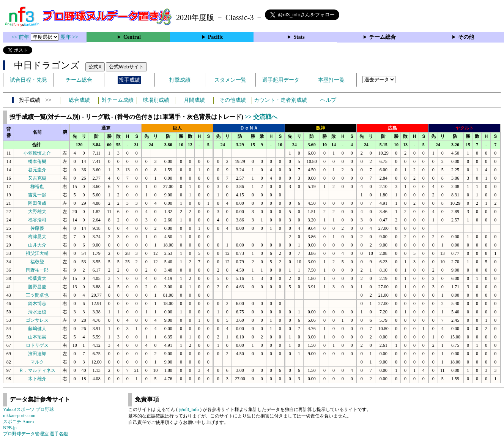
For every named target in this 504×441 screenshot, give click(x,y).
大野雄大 (37, 212)
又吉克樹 (37, 178)
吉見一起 (37, 195)
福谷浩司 (37, 220)
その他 (466, 37)
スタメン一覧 (230, 80)
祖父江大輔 (37, 253)
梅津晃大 (37, 237)
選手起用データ (281, 80)
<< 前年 (21, 37)
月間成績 (194, 100)
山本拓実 (37, 337)
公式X (95, 67)
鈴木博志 (37, 303)
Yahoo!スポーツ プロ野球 (28, 409)
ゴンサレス (37, 320)
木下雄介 (37, 379)
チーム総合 (383, 37)
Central (132, 37)
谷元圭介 (37, 170)
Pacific (216, 37)
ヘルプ (328, 100)
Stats (299, 37)
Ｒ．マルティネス (37, 370)
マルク (37, 362)
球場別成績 (156, 100)
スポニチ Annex (19, 422)
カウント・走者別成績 (280, 100)
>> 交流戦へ (261, 117)
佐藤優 (37, 228)
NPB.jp (10, 428)
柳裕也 (37, 187)
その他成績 (233, 100)
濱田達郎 (37, 354)
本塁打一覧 (331, 80)
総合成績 (79, 100)
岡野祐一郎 (37, 270)
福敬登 (37, 262)
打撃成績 (180, 80)
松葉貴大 (37, 278)
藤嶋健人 (37, 329)
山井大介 (37, 245)
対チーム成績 (118, 100)
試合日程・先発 (28, 80)
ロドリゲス (37, 345)
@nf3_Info (189, 409)
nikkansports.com (19, 416)
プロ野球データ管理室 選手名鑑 (35, 434)
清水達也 (37, 312)
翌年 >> (69, 37)
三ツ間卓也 (37, 295)
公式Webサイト (126, 67)
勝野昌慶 (37, 287)
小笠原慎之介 (37, 153)
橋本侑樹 (37, 161)
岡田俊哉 (37, 203)
